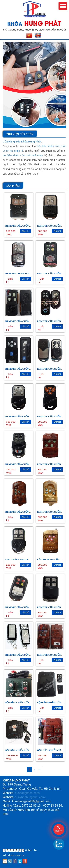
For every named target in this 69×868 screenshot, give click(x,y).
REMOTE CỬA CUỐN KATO (53, 369)
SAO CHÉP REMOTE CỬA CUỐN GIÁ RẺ (28, 560)
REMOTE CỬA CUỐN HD (51, 321)
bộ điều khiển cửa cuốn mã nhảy (23, 155)
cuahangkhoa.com (27, 793)
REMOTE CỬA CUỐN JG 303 (53, 416)
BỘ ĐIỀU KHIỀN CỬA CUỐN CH (23, 703)
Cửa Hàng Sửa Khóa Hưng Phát (22, 142)
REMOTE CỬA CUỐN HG (51, 226)
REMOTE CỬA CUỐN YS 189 (21, 512)
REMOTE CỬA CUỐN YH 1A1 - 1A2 (25, 416)
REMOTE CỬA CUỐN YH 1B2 (22, 321)
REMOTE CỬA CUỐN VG (19, 226)
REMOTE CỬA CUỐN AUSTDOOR (24, 369)
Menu (63, 6)
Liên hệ (9, 281)
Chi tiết (26, 231)
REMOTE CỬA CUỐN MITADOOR (24, 607)
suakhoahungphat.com (30, 797)
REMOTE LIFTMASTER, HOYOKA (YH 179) (30, 273)
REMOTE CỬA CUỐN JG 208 (21, 655)
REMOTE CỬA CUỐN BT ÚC (21, 464)
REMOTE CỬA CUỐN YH (51, 655)
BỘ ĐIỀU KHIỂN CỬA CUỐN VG (23, 750)
